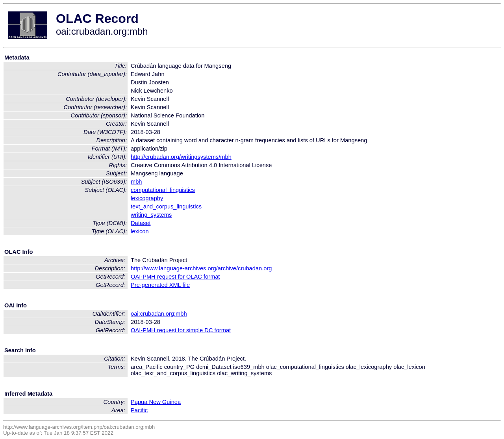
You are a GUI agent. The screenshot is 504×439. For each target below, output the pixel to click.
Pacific (139, 410)
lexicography (147, 198)
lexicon (140, 231)
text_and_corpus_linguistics (166, 206)
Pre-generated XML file (160, 285)
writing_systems (151, 215)
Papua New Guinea (156, 402)
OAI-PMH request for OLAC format (175, 277)
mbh (136, 182)
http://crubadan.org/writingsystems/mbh (181, 157)
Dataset (141, 223)
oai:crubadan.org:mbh (159, 314)
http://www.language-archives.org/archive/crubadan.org (201, 268)
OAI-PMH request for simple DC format (181, 330)
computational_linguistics (163, 190)
